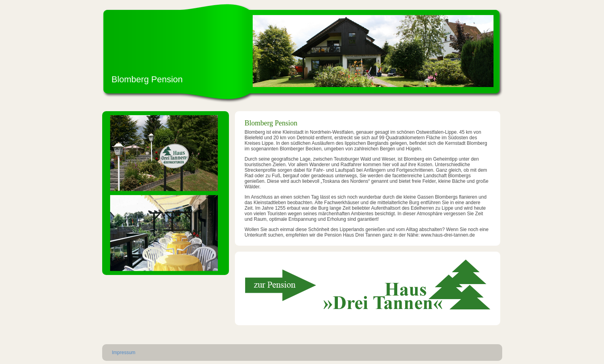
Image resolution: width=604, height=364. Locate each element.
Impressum (124, 353)
